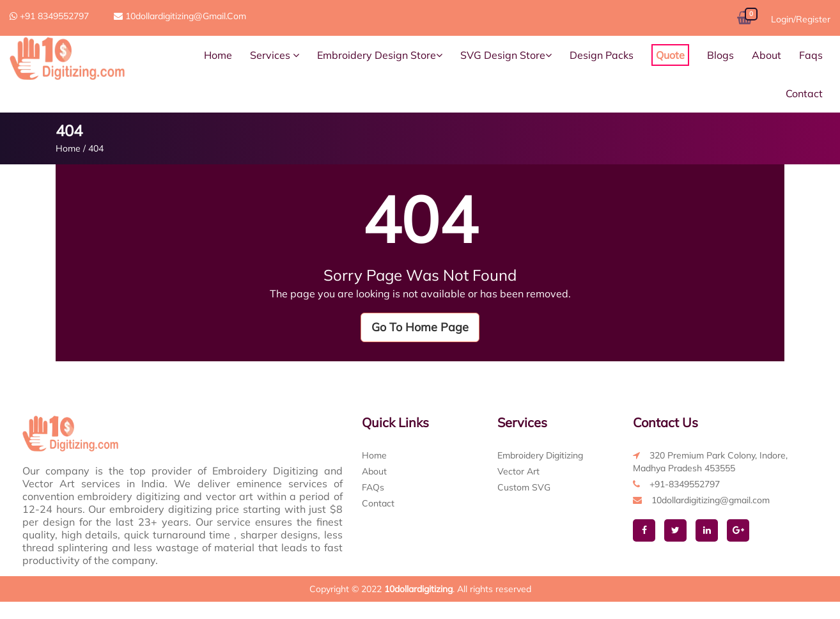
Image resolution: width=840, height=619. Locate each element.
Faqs (811, 55)
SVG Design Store (506, 55)
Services (275, 55)
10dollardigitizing (418, 589)
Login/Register (801, 19)
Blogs (720, 55)
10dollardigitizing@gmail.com (180, 16)
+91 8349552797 (49, 16)
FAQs (373, 487)
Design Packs (602, 55)
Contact (804, 93)
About (766, 55)
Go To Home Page (420, 327)
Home (218, 55)
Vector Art (518, 471)
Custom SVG (524, 487)
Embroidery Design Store (380, 55)
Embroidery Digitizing (540, 455)
